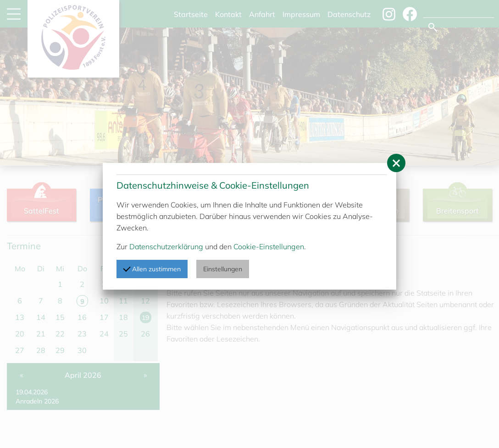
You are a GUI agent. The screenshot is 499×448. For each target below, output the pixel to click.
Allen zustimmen (152, 269)
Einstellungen (223, 269)
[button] (396, 163)
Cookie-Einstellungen (269, 246)
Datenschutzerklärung (166, 246)
